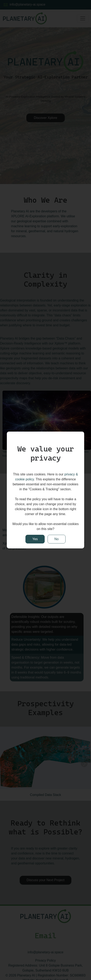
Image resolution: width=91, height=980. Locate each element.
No (56, 539)
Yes (35, 539)
